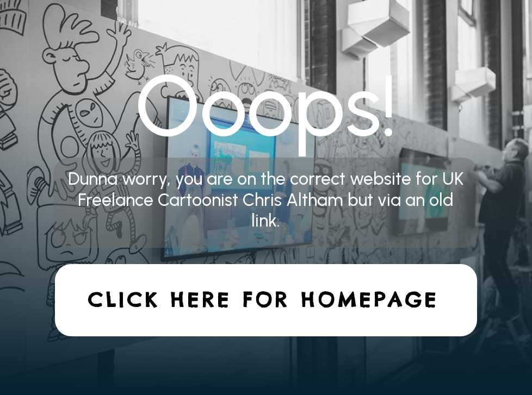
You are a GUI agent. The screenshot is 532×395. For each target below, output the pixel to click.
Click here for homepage (263, 300)
